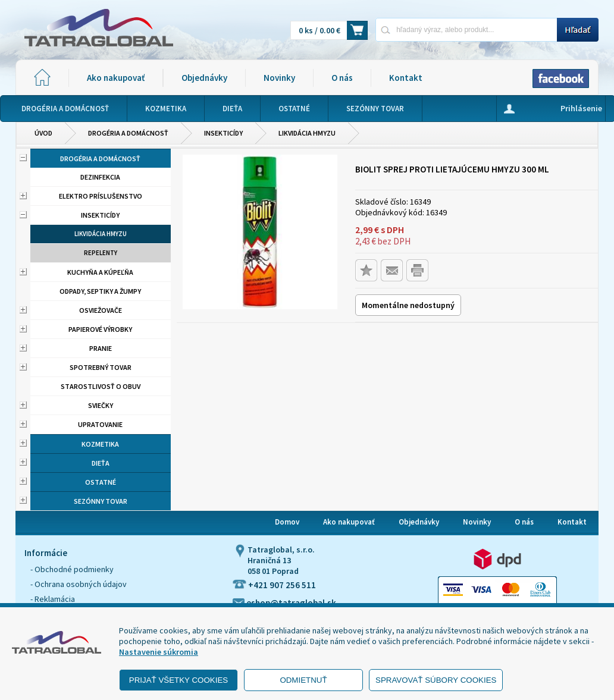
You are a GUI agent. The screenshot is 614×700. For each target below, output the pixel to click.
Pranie (101, 348)
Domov (287, 522)
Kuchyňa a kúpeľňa (100, 272)
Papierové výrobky (100, 329)
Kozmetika (100, 444)
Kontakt (406, 78)
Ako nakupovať (116, 78)
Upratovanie (100, 424)
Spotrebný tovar (101, 367)
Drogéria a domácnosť (128, 133)
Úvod (43, 133)
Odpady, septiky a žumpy (100, 291)
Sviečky (101, 405)
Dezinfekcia (100, 177)
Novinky (279, 78)
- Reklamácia (53, 599)
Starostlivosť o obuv (101, 386)
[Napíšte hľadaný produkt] (466, 29)
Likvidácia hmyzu (307, 133)
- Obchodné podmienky (72, 569)
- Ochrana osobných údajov (79, 584)
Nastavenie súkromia (159, 652)
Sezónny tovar (101, 501)
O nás (342, 78)
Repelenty (101, 253)
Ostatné (101, 482)
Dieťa (101, 463)
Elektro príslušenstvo (101, 196)
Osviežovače (101, 310)
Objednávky (204, 78)
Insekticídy (223, 133)
